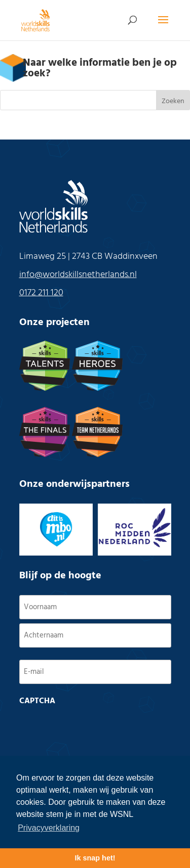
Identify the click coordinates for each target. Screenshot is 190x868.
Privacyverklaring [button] (49, 828)
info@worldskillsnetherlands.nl (78, 275)
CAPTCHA (37, 701)
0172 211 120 (41, 293)
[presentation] (96, 730)
